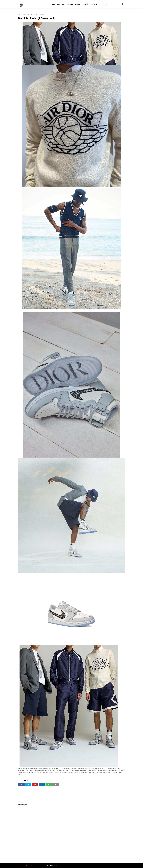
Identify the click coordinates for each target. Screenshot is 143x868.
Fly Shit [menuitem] (70, 4)
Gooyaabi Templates (52, 866)
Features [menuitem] (61, 4)
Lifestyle (24, 14)
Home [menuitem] (53, 4)
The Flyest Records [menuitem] (90, 4)
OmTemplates (33, 866)
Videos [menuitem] (77, 4)
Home (20, 14)
